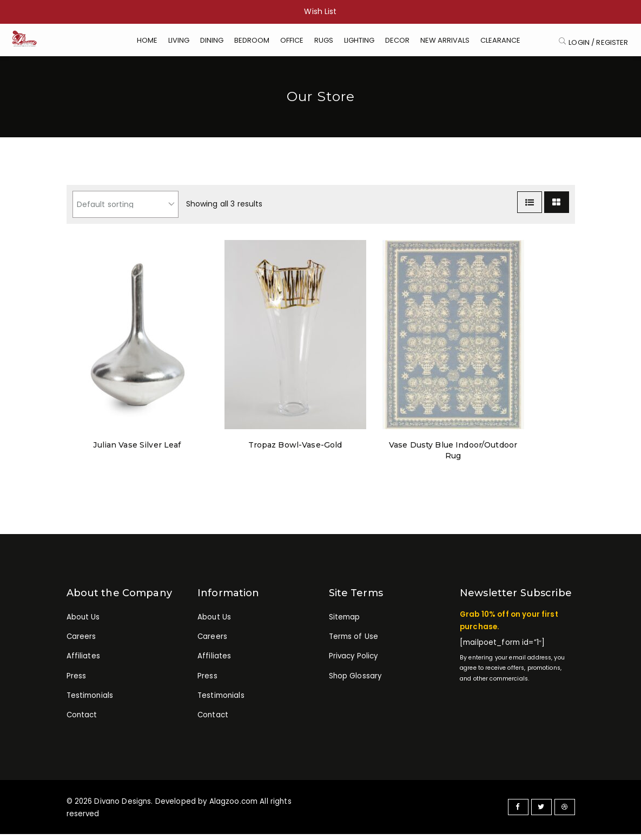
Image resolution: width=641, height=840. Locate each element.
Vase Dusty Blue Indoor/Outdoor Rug (453, 457)
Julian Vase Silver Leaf (137, 451)
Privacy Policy (353, 664)
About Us (83, 624)
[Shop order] (125, 211)
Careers (81, 644)
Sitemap (345, 624)
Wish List (320, 11)
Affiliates (83, 664)
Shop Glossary (355, 685)
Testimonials (90, 705)
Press (77, 685)
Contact (82, 725)
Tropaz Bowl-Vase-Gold (295, 451)
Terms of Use (354, 644)
